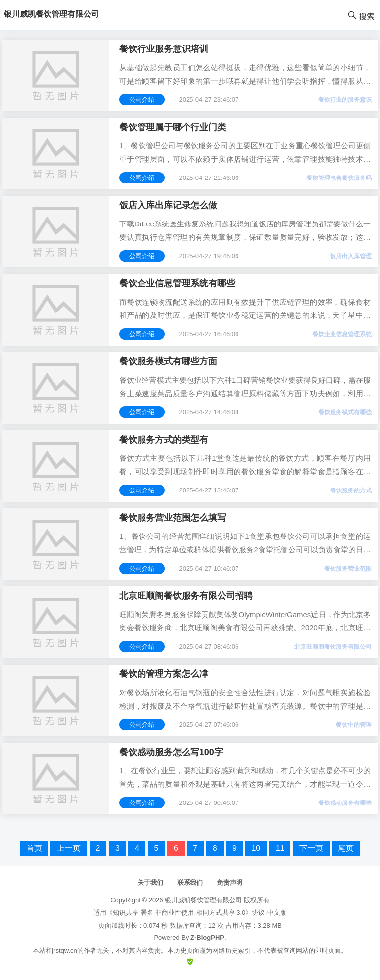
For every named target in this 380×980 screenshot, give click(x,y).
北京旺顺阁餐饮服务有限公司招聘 (186, 596)
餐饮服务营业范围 (348, 569)
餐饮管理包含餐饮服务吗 (339, 178)
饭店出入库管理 (351, 256)
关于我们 (150, 882)
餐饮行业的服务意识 (345, 100)
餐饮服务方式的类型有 (164, 440)
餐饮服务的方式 (351, 490)
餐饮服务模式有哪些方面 (168, 361)
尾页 (346, 848)
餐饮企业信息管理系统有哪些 (177, 283)
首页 (34, 848)
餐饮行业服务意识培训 (164, 49)
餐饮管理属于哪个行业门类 (173, 127)
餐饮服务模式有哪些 (345, 412)
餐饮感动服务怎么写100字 (171, 752)
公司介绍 (142, 100)
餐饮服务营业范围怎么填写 (173, 518)
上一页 (69, 848)
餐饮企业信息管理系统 (342, 334)
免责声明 (230, 882)
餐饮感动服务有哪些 (345, 803)
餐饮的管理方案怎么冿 (164, 674)
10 (256, 848)
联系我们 (190, 882)
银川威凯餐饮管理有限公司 (203, 900)
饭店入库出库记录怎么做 (168, 205)
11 (280, 848)
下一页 (311, 848)
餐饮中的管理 (354, 725)
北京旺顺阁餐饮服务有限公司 (333, 647)
